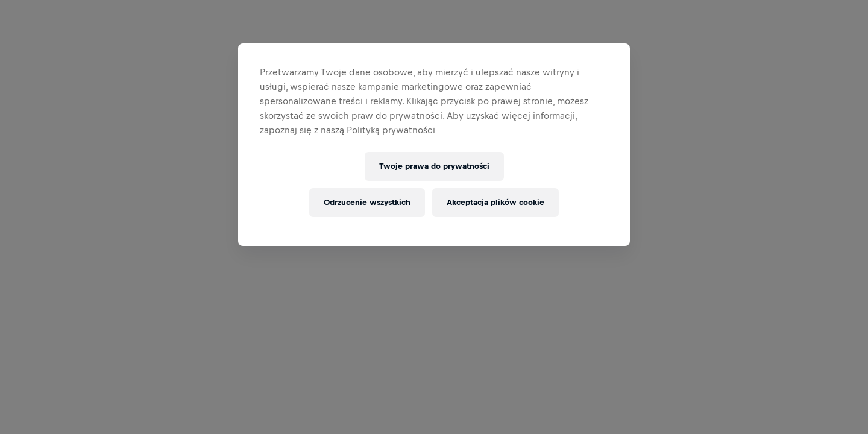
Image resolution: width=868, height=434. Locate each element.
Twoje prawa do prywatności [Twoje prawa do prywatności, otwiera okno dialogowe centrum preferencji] (434, 166)
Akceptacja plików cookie (495, 202)
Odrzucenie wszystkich (367, 202)
